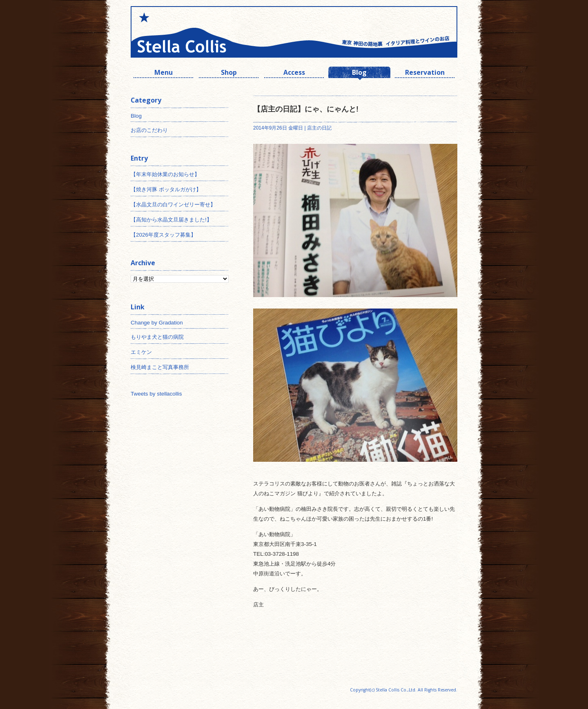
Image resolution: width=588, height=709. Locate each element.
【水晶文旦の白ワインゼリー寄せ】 (173, 205)
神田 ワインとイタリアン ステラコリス (212, 32)
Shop (229, 73)
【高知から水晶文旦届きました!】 (171, 220)
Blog (359, 73)
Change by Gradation (157, 323)
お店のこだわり (149, 130)
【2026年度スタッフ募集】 (163, 235)
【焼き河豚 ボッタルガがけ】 (166, 189)
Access (294, 73)
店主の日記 (319, 128)
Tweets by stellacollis (156, 394)
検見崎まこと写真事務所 (160, 367)
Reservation (425, 73)
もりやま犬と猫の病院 (157, 337)
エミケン (141, 352)
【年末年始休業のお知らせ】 (165, 174)
